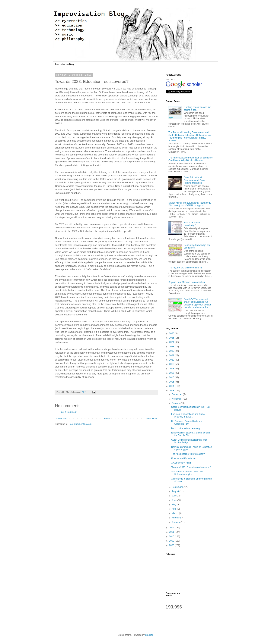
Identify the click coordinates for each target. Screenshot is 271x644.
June (175, 500)
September (178, 487)
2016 (172, 377)
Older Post (151, 419)
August (176, 491)
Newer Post (62, 419)
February (177, 518)
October (176, 403)
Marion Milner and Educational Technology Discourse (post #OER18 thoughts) (190, 204)
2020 (172, 360)
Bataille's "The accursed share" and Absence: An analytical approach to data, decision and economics (198, 303)
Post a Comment (68, 412)
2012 (172, 528)
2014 (172, 386)
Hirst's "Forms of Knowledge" (192, 224)
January (176, 522)
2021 (172, 355)
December (177, 394)
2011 (172, 532)
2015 (172, 382)
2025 (172, 338)
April (174, 509)
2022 (172, 351)
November (177, 399)
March (175, 513)
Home (107, 419)
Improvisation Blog (64, 64)
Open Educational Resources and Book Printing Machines (194, 180)
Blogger (149, 635)
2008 (172, 545)
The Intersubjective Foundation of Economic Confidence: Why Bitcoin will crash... (190, 159)
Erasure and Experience (183, 458)
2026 (172, 333)
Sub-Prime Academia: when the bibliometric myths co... (187, 473)
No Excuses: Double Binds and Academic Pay (187, 423)
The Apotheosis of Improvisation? (188, 454)
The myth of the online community (185, 268)
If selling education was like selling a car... (198, 108)
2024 (172, 342)
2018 (172, 369)
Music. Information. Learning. (186, 428)
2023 (172, 347)
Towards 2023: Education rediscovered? (191, 467)
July (174, 496)
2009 (172, 541)
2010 (172, 536)
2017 (172, 373)
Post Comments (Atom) (80, 424)
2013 (172, 391)
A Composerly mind (181, 463)
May (174, 505)
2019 (172, 364)
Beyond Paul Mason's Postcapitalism (187, 282)
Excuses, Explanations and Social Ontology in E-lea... (188, 415)
